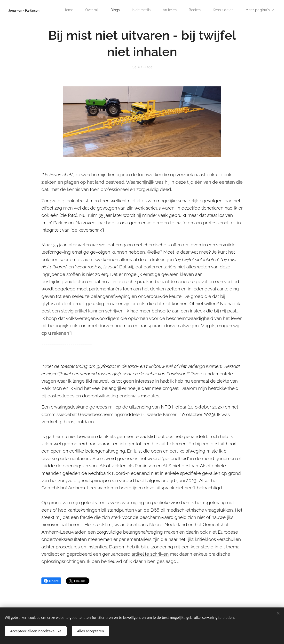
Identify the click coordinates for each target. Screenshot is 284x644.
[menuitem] (63, 10)
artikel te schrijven (150, 554)
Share (51, 581)
